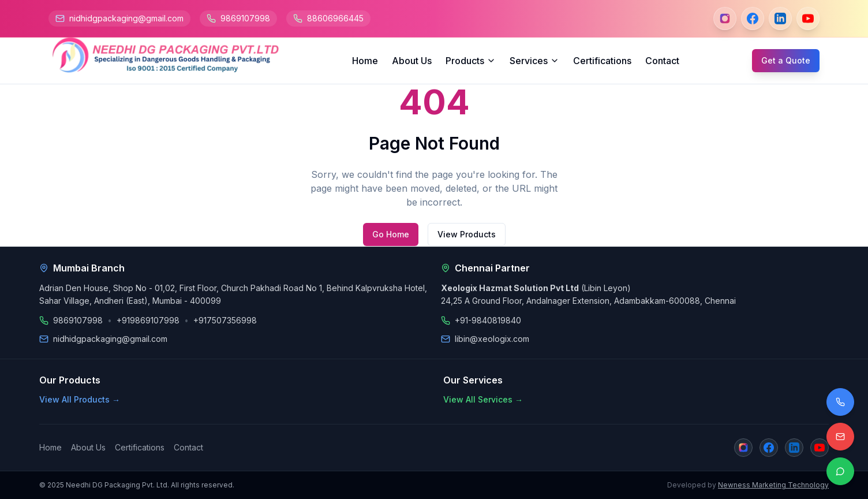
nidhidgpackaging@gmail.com (126, 18)
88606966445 (335, 18)
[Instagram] (725, 18)
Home (365, 61)
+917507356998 (225, 320)
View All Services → (483, 399)
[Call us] (840, 402)
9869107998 (245, 18)
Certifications (602, 61)
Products (471, 61)
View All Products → (80, 399)
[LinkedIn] (780, 18)
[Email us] (840, 437)
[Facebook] (753, 18)
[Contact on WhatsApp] (840, 471)
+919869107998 (148, 320)
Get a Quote (786, 60)
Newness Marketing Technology (773, 485)
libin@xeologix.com (492, 339)
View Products (467, 234)
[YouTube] (808, 18)
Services (534, 61)
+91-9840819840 (488, 320)
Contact (662, 61)
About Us (412, 61)
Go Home (391, 234)
